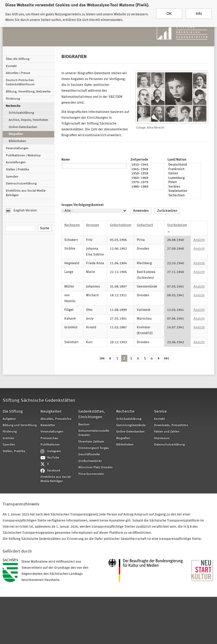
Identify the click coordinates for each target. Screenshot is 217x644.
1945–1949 (147, 170)
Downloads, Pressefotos (171, 425)
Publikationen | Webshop (23, 156)
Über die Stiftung (18, 59)
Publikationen (50, 445)
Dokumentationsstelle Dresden (94, 433)
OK (169, 10)
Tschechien (184, 196)
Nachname (72, 225)
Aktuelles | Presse (18, 73)
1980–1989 (147, 187)
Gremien (8, 438)
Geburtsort (145, 225)
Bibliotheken (17, 141)
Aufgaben (9, 419)
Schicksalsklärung (21, 113)
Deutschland (184, 165)
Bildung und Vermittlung (20, 425)
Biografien (16, 134)
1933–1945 (147, 165)
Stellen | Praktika (17, 170)
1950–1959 (147, 174)
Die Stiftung (13, 412)
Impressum (162, 438)
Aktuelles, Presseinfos (56, 419)
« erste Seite (102, 358)
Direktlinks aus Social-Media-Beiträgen (26, 193)
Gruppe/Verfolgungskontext (83, 205)
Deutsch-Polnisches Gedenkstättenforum (20, 82)
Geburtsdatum (121, 225)
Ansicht (199, 240)
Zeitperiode (139, 160)
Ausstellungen (16, 162)
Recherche (13, 106)
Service (160, 412)
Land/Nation (177, 160)
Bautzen (84, 425)
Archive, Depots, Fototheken (29, 120)
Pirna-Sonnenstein (91, 474)
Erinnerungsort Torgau (94, 448)
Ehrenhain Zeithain (91, 442)
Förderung (13, 99)
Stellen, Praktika (14, 451)
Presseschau (49, 438)
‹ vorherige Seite (110, 358)
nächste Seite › (159, 358)
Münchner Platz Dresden (96, 467)
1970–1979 (147, 183)
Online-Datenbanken (23, 127)
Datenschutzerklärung (21, 184)
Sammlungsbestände (131, 425)
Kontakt (11, 66)
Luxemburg (184, 178)
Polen (184, 183)
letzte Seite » (167, 358)
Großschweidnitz (90, 461)
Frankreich (184, 170)
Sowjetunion (184, 191)
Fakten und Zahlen (167, 432)
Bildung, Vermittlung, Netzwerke (28, 92)
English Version (21, 211)
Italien (184, 174)
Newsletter (48, 425)
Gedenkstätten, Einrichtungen (92, 414)
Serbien (184, 187)
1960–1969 (147, 178)
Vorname (93, 225)
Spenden (12, 177)
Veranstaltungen (17, 148)
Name (66, 160)
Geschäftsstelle (89, 455)
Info (199, 10)
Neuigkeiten (51, 412)
